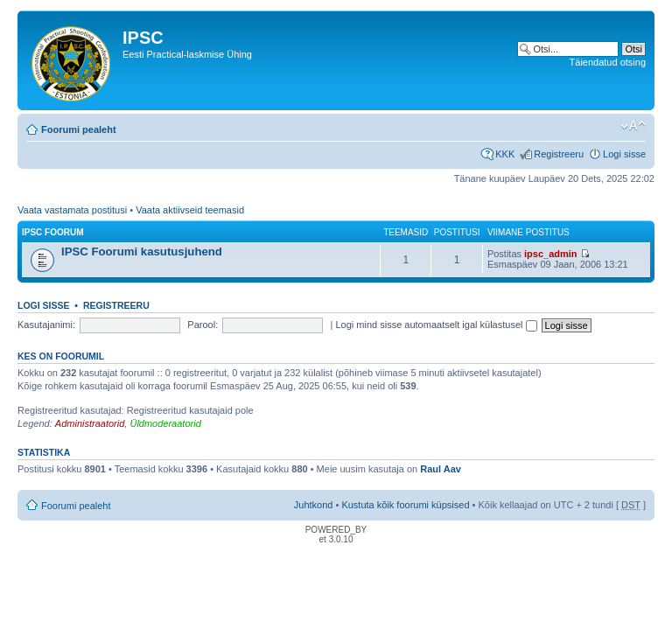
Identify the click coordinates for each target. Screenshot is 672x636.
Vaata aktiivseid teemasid (190, 210)
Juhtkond (314, 505)
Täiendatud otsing (608, 62)
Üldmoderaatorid (165, 423)
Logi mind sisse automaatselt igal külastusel (436, 325)
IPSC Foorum (53, 232)
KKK (505, 154)
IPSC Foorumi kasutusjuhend (142, 252)
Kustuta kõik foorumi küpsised (405, 505)
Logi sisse (624, 154)
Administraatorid (90, 423)
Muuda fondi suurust (633, 126)
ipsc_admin (551, 254)
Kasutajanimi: (46, 325)
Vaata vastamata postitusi (72, 210)
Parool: (203, 325)
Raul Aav (441, 469)
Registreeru (559, 154)
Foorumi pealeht (79, 129)
